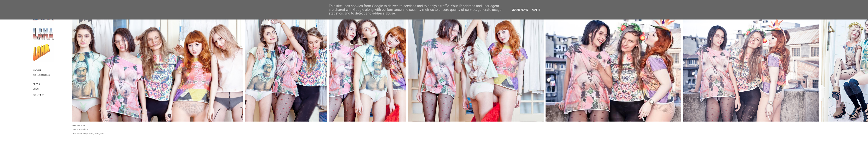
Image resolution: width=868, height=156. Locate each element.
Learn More (520, 10)
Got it (536, 10)
